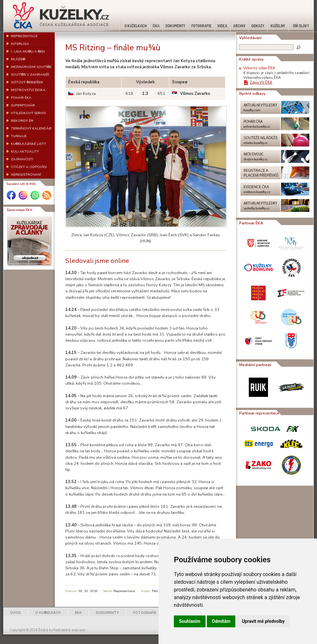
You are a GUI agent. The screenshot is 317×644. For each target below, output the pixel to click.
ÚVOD (16, 613)
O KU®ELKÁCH (48, 613)
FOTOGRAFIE (145, 613)
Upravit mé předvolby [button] (263, 621)
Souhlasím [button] (190, 621)
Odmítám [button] (221, 621)
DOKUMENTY (107, 613)
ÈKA (78, 613)
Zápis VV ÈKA (261, 83)
